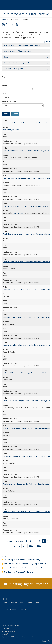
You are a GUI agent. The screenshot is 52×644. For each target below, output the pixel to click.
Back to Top (46, 641)
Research (6, 556)
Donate (22, 603)
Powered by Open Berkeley (11, 626)
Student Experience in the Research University (22, 560)
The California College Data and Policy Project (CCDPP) (25, 564)
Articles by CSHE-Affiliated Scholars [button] (17, 51)
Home (4, 20)
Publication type (9, 101)
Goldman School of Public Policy (14, 609)
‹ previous (20, 541)
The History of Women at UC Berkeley (19, 572)
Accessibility (6, 628)
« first (10, 541)
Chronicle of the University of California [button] (19, 63)
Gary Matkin (18, 213)
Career (37, 603)
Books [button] (6, 57)
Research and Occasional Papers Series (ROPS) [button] (22, 45)
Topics (5, 93)
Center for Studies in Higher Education (26, 14)
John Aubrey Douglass (11, 130)
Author (5, 85)
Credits (29, 603)
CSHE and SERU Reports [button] (13, 69)
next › (32, 546)
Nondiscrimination (8, 631)
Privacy (5, 634)
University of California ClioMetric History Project (23, 568)
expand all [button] (46, 41)
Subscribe (13, 603)
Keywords (6, 77)
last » (40, 546)
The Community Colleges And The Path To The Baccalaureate (27, 456)
